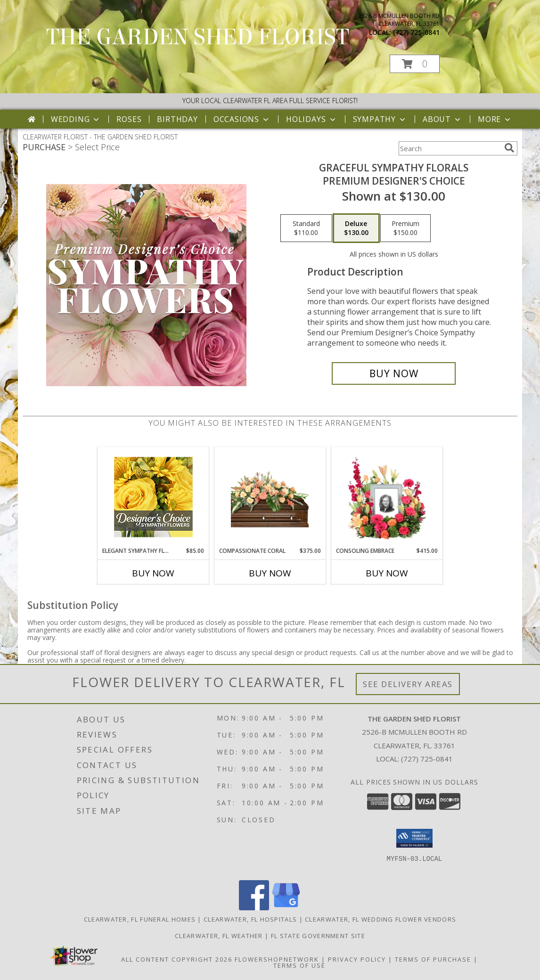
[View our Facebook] (254, 908)
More (495, 119)
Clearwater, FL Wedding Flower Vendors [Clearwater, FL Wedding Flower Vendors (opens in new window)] (380, 919)
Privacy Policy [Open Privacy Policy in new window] (357, 959)
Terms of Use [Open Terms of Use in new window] (299, 965)
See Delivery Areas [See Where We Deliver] (408, 684)
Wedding (76, 119)
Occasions (242, 119)
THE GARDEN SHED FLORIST (198, 37)
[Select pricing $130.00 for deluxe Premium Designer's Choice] (356, 228)
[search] (509, 148)
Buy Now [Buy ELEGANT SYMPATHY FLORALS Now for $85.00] (153, 573)
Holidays (311, 119)
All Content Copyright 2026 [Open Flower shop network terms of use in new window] (177, 959)
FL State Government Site (318, 936)
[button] (415, 64)
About (442, 119)
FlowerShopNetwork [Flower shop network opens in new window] (277, 959)
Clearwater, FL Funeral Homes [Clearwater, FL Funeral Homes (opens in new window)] (140, 919)
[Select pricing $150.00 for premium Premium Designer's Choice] (405, 228)
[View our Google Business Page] (286, 908)
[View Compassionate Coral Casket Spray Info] (270, 497)
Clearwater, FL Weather (219, 936)
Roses (129, 119)
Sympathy (380, 119)
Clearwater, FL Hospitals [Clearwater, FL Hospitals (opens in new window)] (250, 919)
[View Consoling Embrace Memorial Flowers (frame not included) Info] (387, 497)
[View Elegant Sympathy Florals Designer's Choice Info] (153, 497)
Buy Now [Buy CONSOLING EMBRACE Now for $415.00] (387, 573)
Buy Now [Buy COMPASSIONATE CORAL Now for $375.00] (270, 573)
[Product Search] (450, 148)
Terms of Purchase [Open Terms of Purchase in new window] (433, 959)
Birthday (177, 119)
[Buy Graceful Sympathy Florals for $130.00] (394, 373)
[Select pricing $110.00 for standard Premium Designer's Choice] (306, 228)
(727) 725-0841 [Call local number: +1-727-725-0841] (416, 32)
